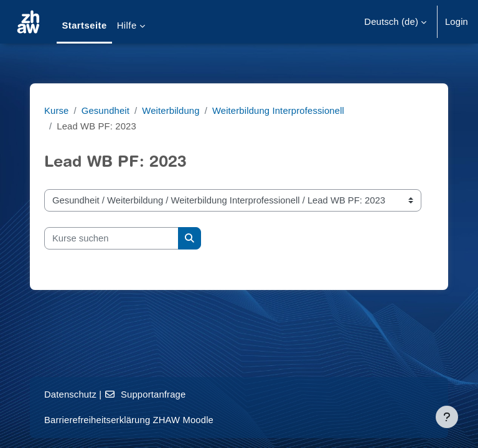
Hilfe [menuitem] (127, 26)
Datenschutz (70, 394)
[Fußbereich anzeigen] (447, 417)
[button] (395, 22)
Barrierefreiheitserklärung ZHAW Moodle (129, 420)
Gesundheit (105, 111)
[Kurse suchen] (111, 238)
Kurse (56, 111)
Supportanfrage (145, 394)
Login (457, 22)
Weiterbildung (171, 111)
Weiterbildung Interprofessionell (278, 111)
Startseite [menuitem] (84, 26)
